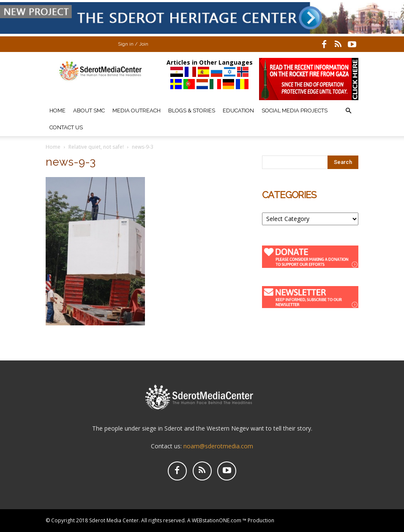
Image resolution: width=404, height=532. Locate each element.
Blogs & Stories (192, 110)
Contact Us (66, 127)
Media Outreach (136, 110)
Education (238, 110)
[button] (348, 111)
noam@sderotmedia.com (218, 446)
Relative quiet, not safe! (96, 147)
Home (57, 110)
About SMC (89, 110)
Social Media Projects (295, 110)
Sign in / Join (133, 44)
